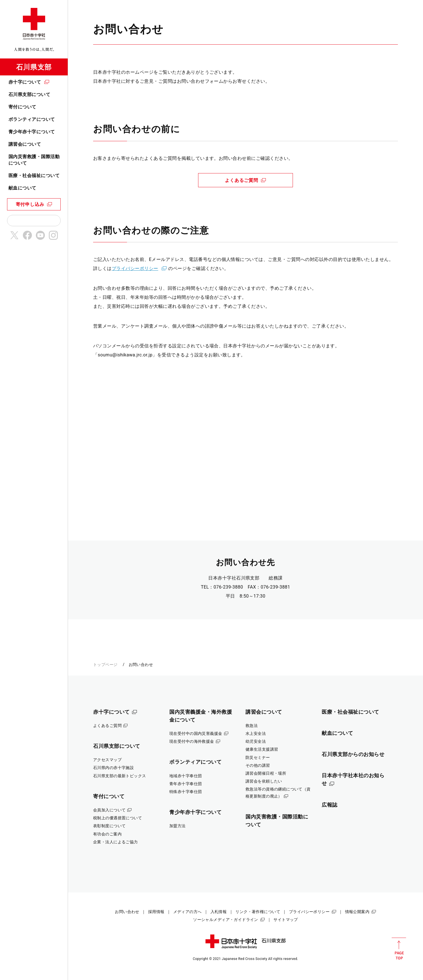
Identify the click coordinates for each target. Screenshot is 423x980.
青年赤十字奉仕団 (186, 784)
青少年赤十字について (32, 132)
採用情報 (156, 912)
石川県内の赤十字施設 (113, 768)
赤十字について (25, 82)
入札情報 (219, 912)
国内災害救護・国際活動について (34, 160)
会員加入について (109, 810)
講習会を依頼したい (264, 781)
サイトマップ (286, 920)
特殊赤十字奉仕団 (186, 792)
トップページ (105, 665)
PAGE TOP (399, 949)
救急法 (252, 726)
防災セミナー (258, 757)
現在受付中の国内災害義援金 (196, 733)
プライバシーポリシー (135, 268)
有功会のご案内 (107, 834)
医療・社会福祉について (34, 176)
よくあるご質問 (242, 180)
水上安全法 (256, 733)
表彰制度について (109, 826)
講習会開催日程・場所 (266, 773)
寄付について (22, 107)
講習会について (25, 144)
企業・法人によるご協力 (116, 842)
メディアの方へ (188, 912)
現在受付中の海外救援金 (192, 741)
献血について (22, 188)
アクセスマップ (107, 760)
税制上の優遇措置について (118, 818)
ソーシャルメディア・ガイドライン (226, 920)
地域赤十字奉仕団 (186, 776)
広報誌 (330, 805)
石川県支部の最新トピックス (120, 776)
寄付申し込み (30, 204)
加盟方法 (177, 826)
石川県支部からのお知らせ (353, 754)
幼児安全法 (256, 741)
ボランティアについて (32, 119)
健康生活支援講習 (262, 749)
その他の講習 (258, 765)
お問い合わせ (127, 912)
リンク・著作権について (258, 912)
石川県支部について (29, 94)
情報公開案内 (357, 912)
